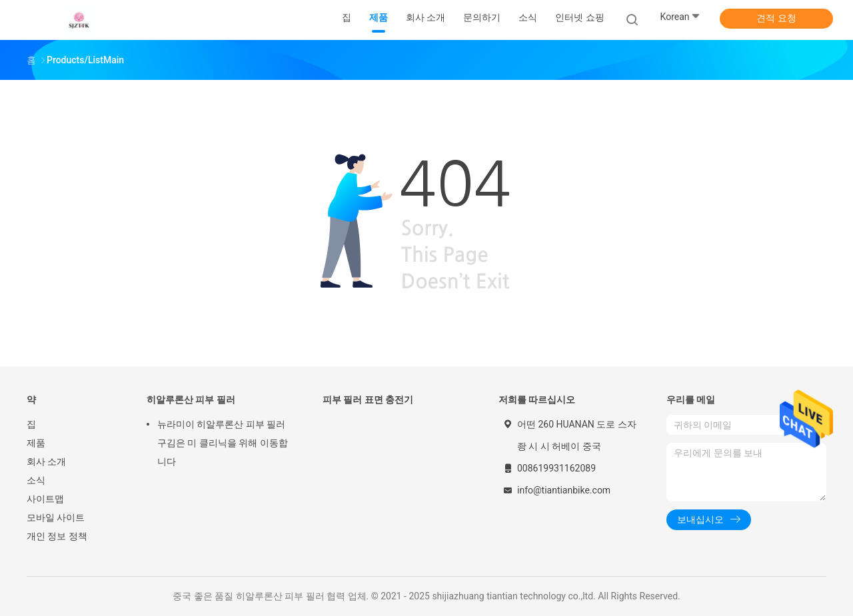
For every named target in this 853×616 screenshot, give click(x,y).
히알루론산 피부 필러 (191, 400)
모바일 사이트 (56, 517)
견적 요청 (776, 18)
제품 (36, 443)
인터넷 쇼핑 (579, 17)
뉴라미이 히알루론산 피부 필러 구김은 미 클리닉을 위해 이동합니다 (223, 443)
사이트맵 (45, 499)
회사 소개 (46, 462)
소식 (36, 480)
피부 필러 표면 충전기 (368, 400)
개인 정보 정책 (57, 536)
